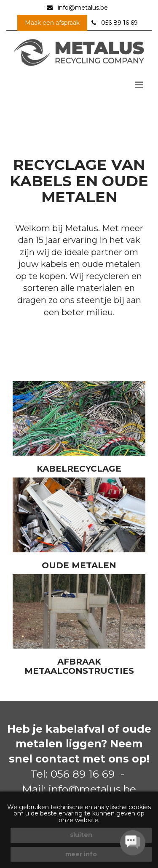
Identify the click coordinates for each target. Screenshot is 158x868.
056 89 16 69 (119, 23)
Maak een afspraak (52, 23)
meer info (81, 854)
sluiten (81, 835)
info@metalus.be (83, 8)
